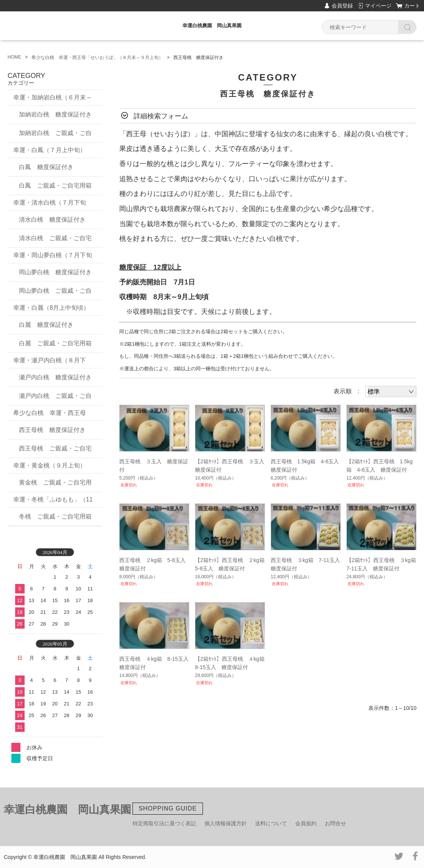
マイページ (378, 6)
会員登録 (342, 6)
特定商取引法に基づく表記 (164, 823)
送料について (271, 823)
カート (412, 6)
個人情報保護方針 (226, 823)
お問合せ (335, 823)
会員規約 (306, 823)
